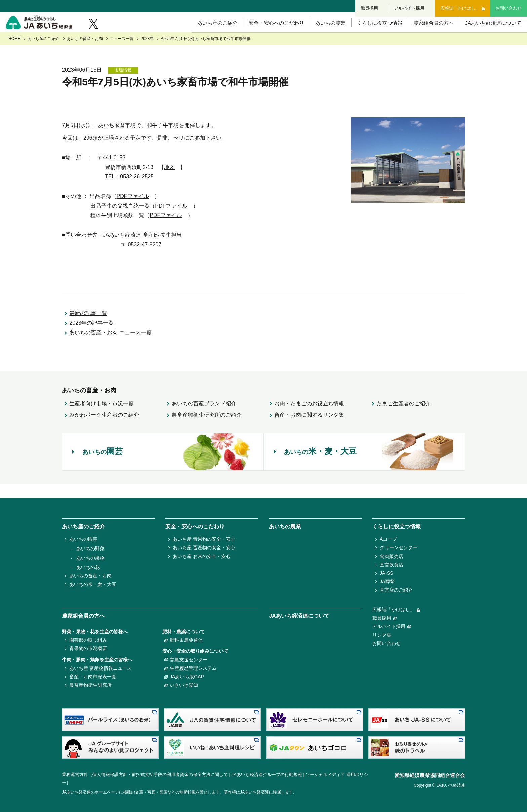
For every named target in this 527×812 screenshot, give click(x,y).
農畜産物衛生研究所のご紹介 (207, 429)
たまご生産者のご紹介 (404, 417)
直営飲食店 (392, 565)
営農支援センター (189, 660)
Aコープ (388, 539)
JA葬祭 (387, 581)
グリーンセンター (399, 547)
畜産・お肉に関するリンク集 (309, 429)
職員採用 (370, 6)
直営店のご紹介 (396, 590)
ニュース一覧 (122, 53)
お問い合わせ (509, 6)
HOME (14, 53)
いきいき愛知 (184, 685)
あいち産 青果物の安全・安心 (204, 539)
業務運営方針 (75, 775)
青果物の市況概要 (88, 648)
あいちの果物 (90, 558)
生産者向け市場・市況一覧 (102, 417)
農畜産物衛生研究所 (90, 685)
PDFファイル (133, 210)
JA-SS (387, 573)
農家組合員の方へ (428, 33)
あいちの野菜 (90, 549)
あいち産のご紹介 (205, 33)
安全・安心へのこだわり (266, 33)
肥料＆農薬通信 (186, 640)
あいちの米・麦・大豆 (93, 584)
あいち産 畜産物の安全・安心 (204, 547)
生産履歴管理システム (193, 668)
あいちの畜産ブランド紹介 (204, 417)
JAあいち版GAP (187, 677)
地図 (169, 181)
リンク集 (382, 635)
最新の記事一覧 (88, 327)
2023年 (147, 53)
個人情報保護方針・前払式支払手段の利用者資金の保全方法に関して (160, 775)
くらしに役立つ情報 (372, 33)
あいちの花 (88, 567)
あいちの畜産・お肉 (85, 53)
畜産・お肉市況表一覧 (93, 677)
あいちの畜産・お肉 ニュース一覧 (110, 347)
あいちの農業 (321, 33)
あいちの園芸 (83, 539)
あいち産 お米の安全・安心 (202, 556)
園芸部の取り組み (88, 640)
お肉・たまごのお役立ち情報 (309, 417)
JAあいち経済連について (489, 33)
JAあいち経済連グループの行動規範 (267, 775)
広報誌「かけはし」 (460, 6)
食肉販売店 (392, 556)
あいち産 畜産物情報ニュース (100, 668)
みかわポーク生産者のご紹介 (104, 429)
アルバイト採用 (410, 6)
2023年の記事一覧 (91, 337)
